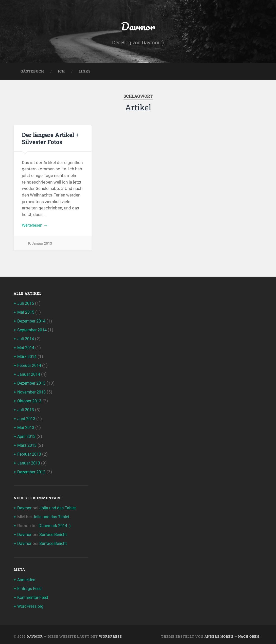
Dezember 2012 (33, 470)
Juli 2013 (26, 409)
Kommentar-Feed (34, 593)
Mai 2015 (26, 313)
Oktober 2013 (31, 400)
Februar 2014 (30, 365)
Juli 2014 (26, 339)
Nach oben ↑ (250, 632)
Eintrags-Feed (31, 585)
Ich (61, 73)
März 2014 (28, 357)
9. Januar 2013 (40, 245)
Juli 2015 (26, 305)
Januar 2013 (29, 461)
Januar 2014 (29, 374)
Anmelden (27, 576)
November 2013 (33, 391)
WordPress (110, 632)
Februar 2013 (30, 452)
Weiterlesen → (36, 227)
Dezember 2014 (33, 322)
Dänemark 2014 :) (56, 523)
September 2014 (33, 331)
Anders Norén (219, 632)
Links (85, 73)
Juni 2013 (27, 417)
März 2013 (28, 443)
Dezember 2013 (33, 383)
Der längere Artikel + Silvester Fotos (50, 140)
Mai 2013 (26, 426)
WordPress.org (32, 602)
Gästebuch (32, 73)
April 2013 (27, 435)
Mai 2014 (26, 348)
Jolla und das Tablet (59, 505)
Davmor (138, 27)
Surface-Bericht (55, 531)
